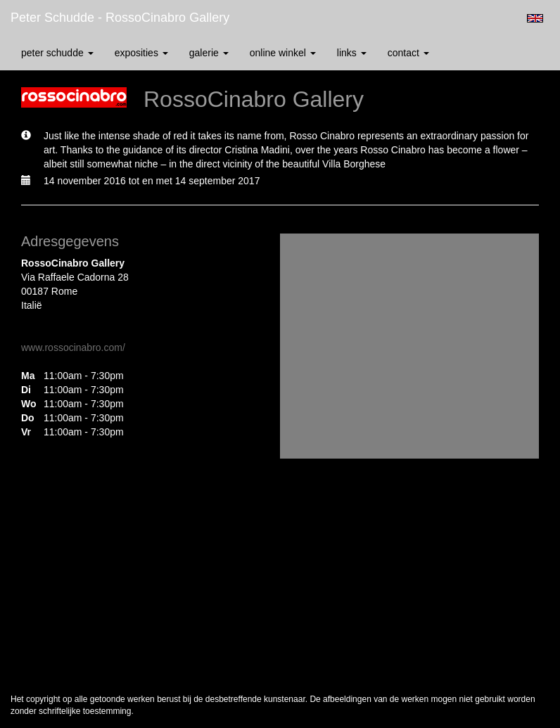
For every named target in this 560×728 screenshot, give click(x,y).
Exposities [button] (141, 53)
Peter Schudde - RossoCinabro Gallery (120, 18)
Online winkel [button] (283, 53)
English (535, 18)
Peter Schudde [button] (57, 53)
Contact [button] (408, 53)
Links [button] (352, 53)
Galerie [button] (209, 53)
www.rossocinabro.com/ (73, 347)
